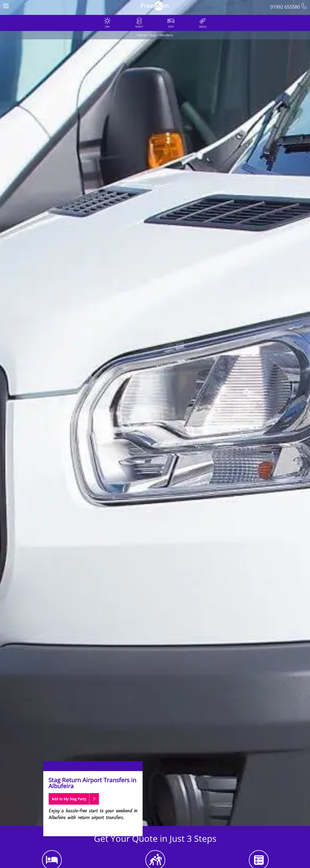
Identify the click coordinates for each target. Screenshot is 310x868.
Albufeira (166, 35)
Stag (153, 35)
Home (142, 35)
